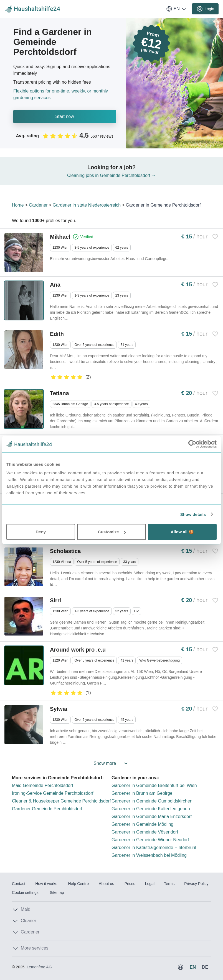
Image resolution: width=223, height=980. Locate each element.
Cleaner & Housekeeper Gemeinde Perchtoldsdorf (61, 801)
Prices (130, 884)
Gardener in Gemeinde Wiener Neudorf (150, 840)
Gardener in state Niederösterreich (87, 205)
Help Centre (78, 884)
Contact (19, 884)
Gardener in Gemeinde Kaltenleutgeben (151, 809)
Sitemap (57, 892)
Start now (65, 116)
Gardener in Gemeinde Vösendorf (145, 832)
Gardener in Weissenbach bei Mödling (149, 855)
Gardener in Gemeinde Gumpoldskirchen (152, 801)
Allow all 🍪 (182, 532)
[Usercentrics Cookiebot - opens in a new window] (192, 444)
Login (205, 9)
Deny (41, 532)
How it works (46, 884)
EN (177, 9)
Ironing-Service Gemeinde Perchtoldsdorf (53, 793)
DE (205, 967)
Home (18, 205)
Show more (112, 763)
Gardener (38, 205)
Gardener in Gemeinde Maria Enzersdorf (152, 816)
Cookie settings (25, 892)
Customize (112, 532)
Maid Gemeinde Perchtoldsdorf (43, 785)
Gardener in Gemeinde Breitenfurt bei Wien (154, 785)
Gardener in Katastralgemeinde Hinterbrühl (154, 847)
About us (106, 884)
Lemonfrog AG (39, 967)
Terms (169, 884)
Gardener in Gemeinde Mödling (142, 824)
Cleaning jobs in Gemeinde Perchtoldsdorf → (111, 175)
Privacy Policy (196, 884)
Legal (150, 884)
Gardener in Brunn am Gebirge (142, 793)
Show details (193, 514)
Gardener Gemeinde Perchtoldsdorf (47, 809)
